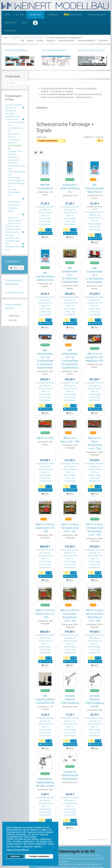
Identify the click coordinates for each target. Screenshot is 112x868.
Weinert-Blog (14, 316)
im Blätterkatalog (15, 293)
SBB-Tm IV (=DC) (45, 438)
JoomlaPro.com (102, 840)
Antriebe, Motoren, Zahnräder (12, 234)
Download (53, 15)
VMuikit (89, 840)
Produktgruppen (97, 15)
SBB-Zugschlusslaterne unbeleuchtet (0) (45, 276)
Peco (7, 244)
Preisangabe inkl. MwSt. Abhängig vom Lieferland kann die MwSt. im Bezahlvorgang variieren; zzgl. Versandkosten (45, 216)
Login (24, 23)
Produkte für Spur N (13, 238)
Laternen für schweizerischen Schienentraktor (70, 775)
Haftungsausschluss (66, 41)
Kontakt (40, 41)
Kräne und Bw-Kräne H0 (14, 135)
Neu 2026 (20, 15)
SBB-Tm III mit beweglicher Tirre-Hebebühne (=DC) (95, 357)
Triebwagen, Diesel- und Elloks (16, 153)
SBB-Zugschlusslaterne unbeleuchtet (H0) (45, 699)
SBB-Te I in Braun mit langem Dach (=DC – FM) (70, 528)
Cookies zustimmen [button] (39, 856)
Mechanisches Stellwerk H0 (14, 161)
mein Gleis (13, 320)
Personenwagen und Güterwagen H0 (16, 179)
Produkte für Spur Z (13, 241)
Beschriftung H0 (14, 202)
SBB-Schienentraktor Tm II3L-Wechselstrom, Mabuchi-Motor (95, 275)
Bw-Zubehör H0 (14, 140)
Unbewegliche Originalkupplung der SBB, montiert (45, 782)
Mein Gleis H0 (10, 108)
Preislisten (10, 23)
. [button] (43, 847)
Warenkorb (10, 31)
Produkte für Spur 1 (13, 116)
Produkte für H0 (11, 119)
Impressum (51, 41)
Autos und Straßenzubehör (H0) (14, 192)
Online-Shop (36, 15)
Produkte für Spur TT (13, 229)
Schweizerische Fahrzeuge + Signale (14, 208)
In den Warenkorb (45, 233)
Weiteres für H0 (14, 223)
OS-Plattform (103, 41)
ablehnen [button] (15, 856)
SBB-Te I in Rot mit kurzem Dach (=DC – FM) (45, 614)
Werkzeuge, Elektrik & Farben (13, 248)
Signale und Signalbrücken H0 (15, 219)
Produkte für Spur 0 (13, 226)
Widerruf (30, 41)
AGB (22, 41)
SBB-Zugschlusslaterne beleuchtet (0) (95, 188)
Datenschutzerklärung (86, 41)
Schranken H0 (14, 157)
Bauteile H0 (13, 143)
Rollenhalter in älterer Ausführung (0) (70, 188)
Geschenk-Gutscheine (14, 105)
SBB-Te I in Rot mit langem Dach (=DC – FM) (45, 528)
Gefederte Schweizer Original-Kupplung (70, 699)
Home (7, 15)
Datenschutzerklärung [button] (18, 850)
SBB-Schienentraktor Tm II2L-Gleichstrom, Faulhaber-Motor (70, 275)
